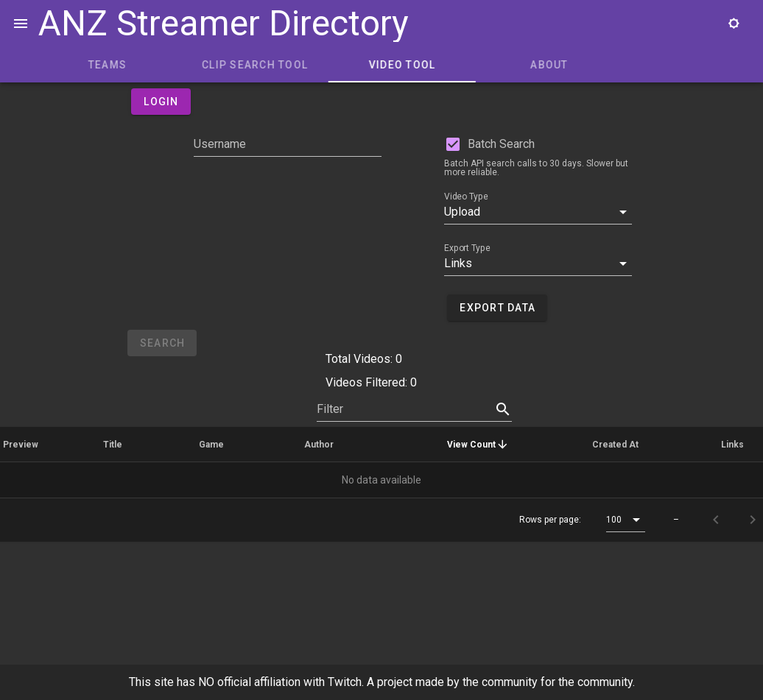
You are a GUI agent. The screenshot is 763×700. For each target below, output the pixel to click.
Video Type (466, 197)
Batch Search (501, 144)
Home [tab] (87, 65)
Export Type (467, 248)
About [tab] (676, 65)
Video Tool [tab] (529, 65)
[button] (538, 212)
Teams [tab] (234, 65)
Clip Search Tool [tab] (381, 65)
